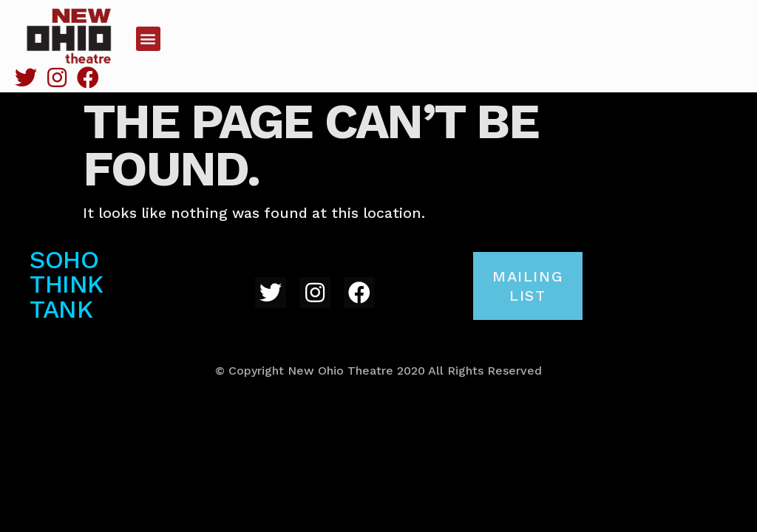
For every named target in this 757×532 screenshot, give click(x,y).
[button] (148, 39)
